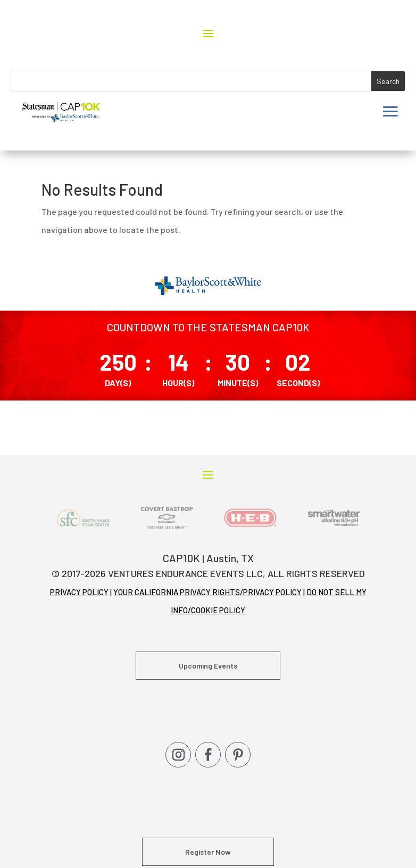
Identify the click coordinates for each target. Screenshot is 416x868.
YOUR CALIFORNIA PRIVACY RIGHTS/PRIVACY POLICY (207, 592)
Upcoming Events (208, 666)
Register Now (208, 852)
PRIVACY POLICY (79, 592)
